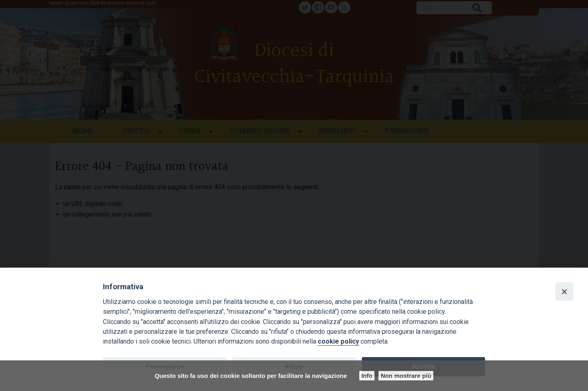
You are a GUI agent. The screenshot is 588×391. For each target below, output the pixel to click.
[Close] (564, 291)
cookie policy (338, 341)
